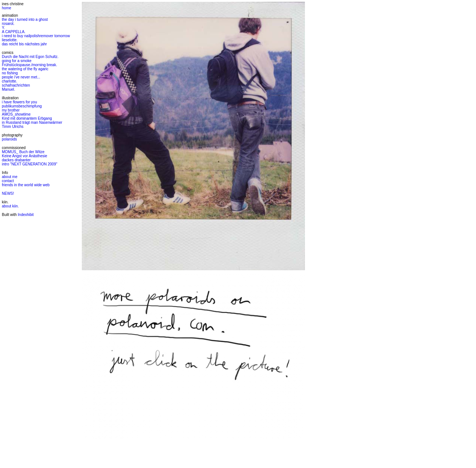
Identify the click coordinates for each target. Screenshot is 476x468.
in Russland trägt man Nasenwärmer (32, 122)
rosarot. (8, 24)
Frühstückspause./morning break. (29, 65)
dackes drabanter (16, 160)
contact (8, 181)
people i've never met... (21, 77)
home (7, 8)
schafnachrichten (16, 85)
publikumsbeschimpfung (22, 106)
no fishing (10, 73)
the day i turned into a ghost (25, 20)
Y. (3, 28)
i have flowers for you (20, 102)
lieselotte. (10, 40)
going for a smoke (17, 61)
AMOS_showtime (16, 114)
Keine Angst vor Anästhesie (25, 156)
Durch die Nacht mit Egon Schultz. (30, 57)
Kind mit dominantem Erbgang (27, 118)
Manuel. (9, 89)
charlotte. (9, 81)
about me (10, 177)
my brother (11, 110)
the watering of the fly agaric (25, 69)
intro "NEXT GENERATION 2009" (30, 164)
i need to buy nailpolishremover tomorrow (36, 36)
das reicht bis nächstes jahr (24, 44)
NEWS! (8, 193)
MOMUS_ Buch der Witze (23, 152)
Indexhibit (26, 215)
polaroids (9, 139)
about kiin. (10, 206)
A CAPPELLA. (14, 32)
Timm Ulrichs (13, 127)
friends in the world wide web (26, 185)
